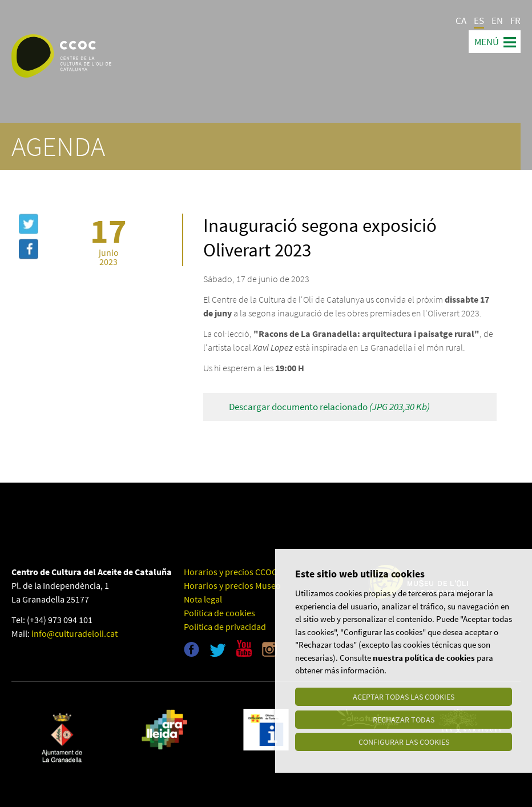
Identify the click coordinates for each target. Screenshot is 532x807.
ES (479, 21)
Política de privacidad (225, 627)
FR (515, 21)
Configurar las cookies (404, 742)
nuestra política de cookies (424, 657)
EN (497, 21)
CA (461, 21)
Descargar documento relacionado (329, 407)
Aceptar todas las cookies (404, 696)
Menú (487, 42)
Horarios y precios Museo (232, 585)
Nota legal (203, 599)
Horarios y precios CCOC (230, 572)
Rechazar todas (404, 719)
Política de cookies (219, 613)
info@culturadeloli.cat (74, 633)
